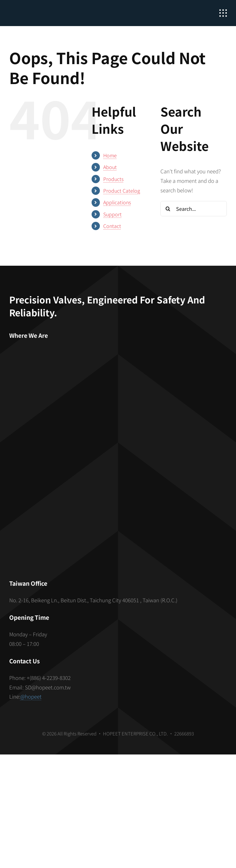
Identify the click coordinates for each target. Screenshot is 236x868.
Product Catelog (122, 191)
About (110, 167)
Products (113, 179)
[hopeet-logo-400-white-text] (45, 9)
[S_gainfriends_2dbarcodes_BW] (118, 504)
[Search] (168, 209)
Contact (112, 226)
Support (112, 214)
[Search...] (194, 209)
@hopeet (31, 696)
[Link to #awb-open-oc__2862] (223, 13)
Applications (117, 202)
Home (110, 155)
